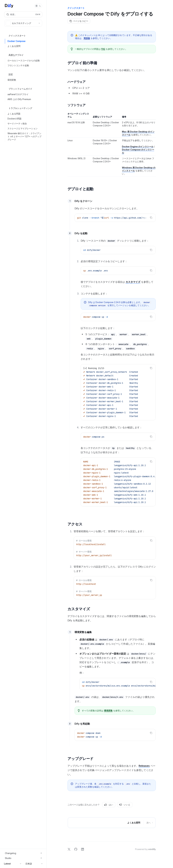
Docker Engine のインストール (138, 147)
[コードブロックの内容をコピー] (151, 218)
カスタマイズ (133, 282)
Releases (144, 766)
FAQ (103, 49)
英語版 (87, 38)
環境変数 (108, 711)
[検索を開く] (23, 14)
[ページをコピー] (79, 21)
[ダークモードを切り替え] (38, 6)
